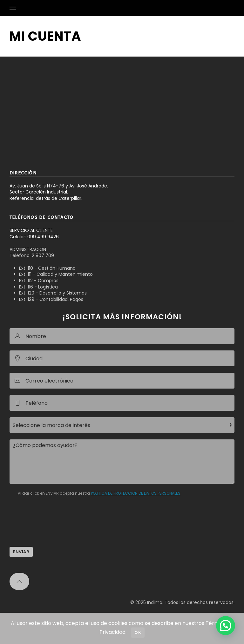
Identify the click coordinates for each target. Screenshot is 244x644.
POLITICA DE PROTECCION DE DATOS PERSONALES (136, 493)
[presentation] (58, 528)
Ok (138, 632)
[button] (13, 8)
